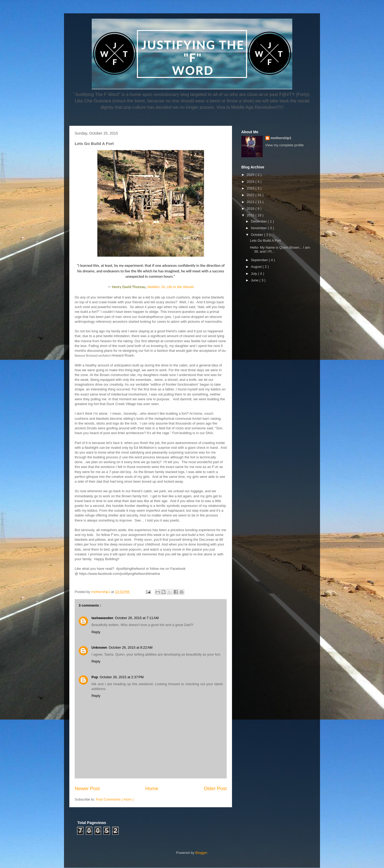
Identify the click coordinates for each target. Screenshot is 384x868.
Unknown (99, 647)
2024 (251, 182)
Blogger (201, 853)
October (258, 235)
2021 (251, 202)
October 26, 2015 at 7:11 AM (137, 618)
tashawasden (102, 618)
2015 (251, 215)
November (259, 228)
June (255, 280)
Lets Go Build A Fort (265, 241)
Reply (96, 632)
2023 (251, 188)
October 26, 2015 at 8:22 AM (131, 647)
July (255, 274)
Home (152, 789)
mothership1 (281, 138)
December (259, 221)
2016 (251, 209)
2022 (251, 195)
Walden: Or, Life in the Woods (171, 287)
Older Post (215, 789)
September (260, 260)
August (257, 267)
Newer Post (87, 789)
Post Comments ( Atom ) (115, 799)
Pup (95, 677)
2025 (251, 175)
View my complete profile (285, 145)
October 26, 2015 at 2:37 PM (122, 677)
